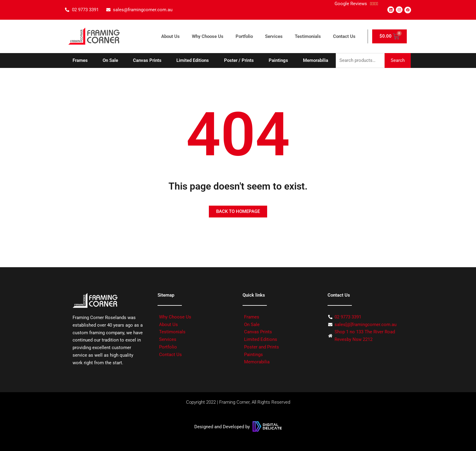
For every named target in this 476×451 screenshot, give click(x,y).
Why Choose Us (208, 36)
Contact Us (344, 36)
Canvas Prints (147, 60)
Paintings (278, 60)
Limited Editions (193, 60)
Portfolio (244, 36)
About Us (170, 36)
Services (274, 36)
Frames (80, 60)
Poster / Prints (239, 60)
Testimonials (308, 36)
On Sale (110, 60)
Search (398, 60)
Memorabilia (316, 60)
